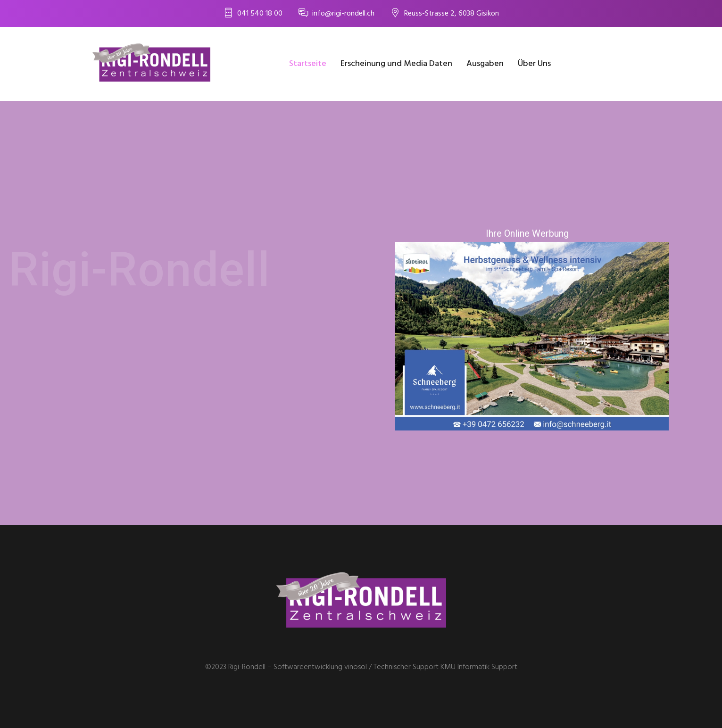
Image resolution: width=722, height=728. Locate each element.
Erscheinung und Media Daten (396, 64)
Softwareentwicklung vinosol (320, 667)
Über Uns (534, 64)
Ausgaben (485, 64)
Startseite (308, 64)
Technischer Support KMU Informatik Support (445, 667)
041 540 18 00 (260, 14)
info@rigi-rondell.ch (343, 14)
